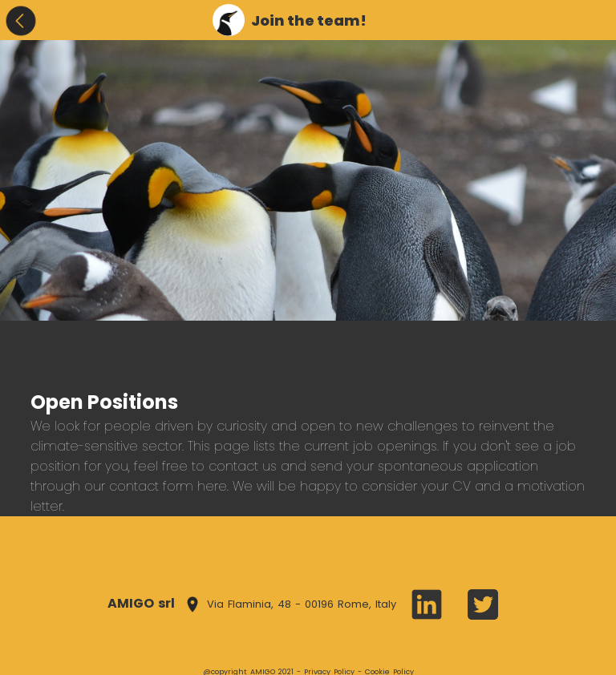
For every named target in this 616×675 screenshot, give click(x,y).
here (212, 486)
